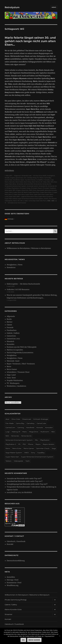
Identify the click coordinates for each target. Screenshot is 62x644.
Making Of (16, 432)
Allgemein (18, 176)
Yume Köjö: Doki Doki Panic (38, 201)
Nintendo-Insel (27, 176)
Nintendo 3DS (28, 184)
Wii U (22, 201)
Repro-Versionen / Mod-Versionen (21, 364)
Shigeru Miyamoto (22, 190)
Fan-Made (10, 423)
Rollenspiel (8, 190)
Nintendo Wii (43, 186)
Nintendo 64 (38, 184)
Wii (19, 201)
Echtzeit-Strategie (41, 419)
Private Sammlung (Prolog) (16, 600)
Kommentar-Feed (14, 583)
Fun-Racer (40, 178)
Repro (38, 444)
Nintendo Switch (32, 186)
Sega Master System (14, 453)
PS (19, 444)
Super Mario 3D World (20, 192)
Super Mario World (11, 199)
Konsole (47, 180)
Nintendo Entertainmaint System (19, 440)
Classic (9, 325)
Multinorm (45, 432)
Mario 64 (12, 182)
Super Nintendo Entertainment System (30, 199)
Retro (9, 366)
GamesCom (11, 336)
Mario (7, 182)
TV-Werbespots (13, 383)
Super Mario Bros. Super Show (23, 194)
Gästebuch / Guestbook (16, 541)
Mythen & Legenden (15, 350)
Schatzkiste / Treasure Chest (18, 372)
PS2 (24, 444)
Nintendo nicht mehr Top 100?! (29, 478)
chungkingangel (13, 484)
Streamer (8, 614)
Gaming (21, 428)
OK (23, 640)
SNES (31, 190)
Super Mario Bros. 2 (46, 192)
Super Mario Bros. (34, 192)
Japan (22, 180)
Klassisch (10, 341)
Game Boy (48, 178)
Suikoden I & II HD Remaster (18, 289)
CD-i (25, 178)
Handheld (16, 180)
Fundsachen (12, 330)
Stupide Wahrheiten (15, 380)
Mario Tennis (36, 182)
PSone (31, 444)
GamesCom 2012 (13, 339)
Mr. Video (44, 182)
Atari (7, 419)
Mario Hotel (19, 182)
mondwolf (11, 481)
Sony (35, 190)
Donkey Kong (32, 178)
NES (52, 182)
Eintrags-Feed (13, 580)
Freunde (10, 327)
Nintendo (20, 184)
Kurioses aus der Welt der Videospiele (22, 347)
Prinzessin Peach (36, 188)
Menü (54, 7)
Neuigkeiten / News (15, 265)
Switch (46, 199)
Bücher (10, 322)
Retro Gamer (12, 369)
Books (9, 319)
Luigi (52, 180)
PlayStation (15, 188)
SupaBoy (41, 453)
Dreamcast (27, 419)
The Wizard (53, 199)
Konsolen (11, 344)
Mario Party (27, 182)
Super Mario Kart (39, 194)
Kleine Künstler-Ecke (13, 610)
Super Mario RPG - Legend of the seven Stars (23, 196)
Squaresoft (40, 190)
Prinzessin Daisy (25, 188)
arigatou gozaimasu (17, 178)
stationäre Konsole (51, 190)
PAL (36, 440)
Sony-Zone (11, 378)
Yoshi (26, 201)
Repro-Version (49, 444)
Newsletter (11, 267)
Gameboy (31, 423)
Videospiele (9, 201)
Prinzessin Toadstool (49, 188)
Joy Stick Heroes (30, 180)
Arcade (7, 178)
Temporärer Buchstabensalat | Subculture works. (26, 487)
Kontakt (10, 544)
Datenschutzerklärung (16, 561)
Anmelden (11, 577)
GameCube (8, 180)
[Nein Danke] (59, 636)
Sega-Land (11, 375)
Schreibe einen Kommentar (17, 203)
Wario (15, 201)
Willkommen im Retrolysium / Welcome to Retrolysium (29, 248)
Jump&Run (40, 180)
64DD (45, 176)
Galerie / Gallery (13, 333)
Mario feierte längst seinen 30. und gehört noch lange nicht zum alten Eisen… (30, 41)
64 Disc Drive (38, 176)
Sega (54, 448)
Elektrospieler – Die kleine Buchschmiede (23, 284)
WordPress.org (13, 585)
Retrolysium (12, 7)
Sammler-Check (43, 448)
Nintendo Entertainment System (16, 186)
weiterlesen (9, 170)
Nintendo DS (47, 184)
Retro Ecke (17, 448)
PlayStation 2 (11, 444)
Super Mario (9, 192)
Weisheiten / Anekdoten (16, 386)
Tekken (8, 461)
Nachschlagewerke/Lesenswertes (20, 353)
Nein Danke (34, 640)
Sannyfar (10, 478)
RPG (14, 190)
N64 (49, 182)
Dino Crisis (16, 419)
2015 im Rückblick (25, 492)
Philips (9, 188)
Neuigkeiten (12, 355)
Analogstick (51, 176)
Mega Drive (34, 432)
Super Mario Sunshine (46, 196)
